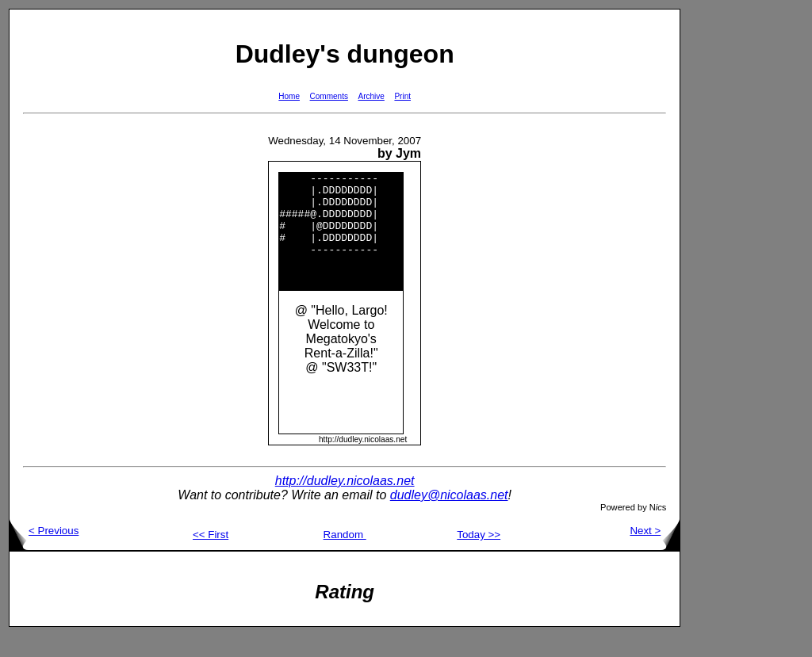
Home (289, 96)
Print (402, 96)
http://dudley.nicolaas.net (345, 502)
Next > (655, 552)
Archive (372, 96)
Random (345, 556)
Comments (329, 96)
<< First (211, 556)
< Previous (44, 552)
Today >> (479, 556)
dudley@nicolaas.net (449, 516)
